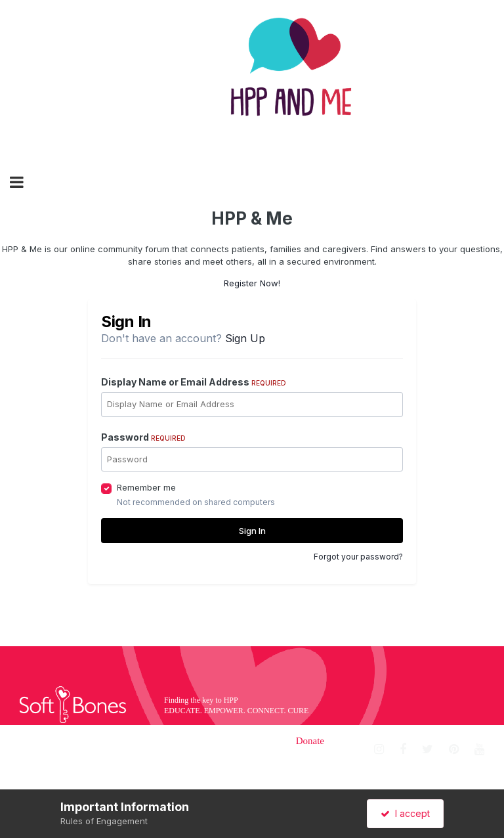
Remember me (146, 487)
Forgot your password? (358, 557)
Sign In (252, 531)
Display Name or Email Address (194, 382)
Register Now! (252, 283)
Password (143, 437)
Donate (310, 741)
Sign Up (245, 338)
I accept (405, 813)
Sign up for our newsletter (430, 779)
